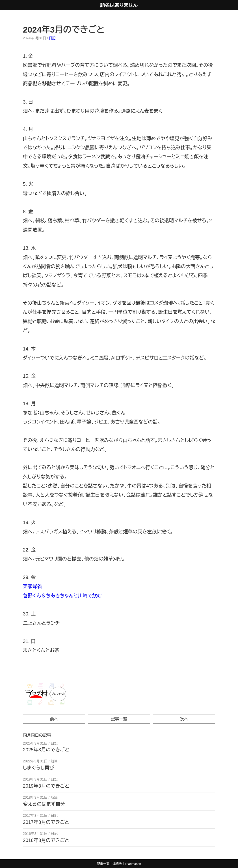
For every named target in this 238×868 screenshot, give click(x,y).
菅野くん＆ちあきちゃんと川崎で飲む (62, 596)
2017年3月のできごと (46, 822)
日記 (52, 38)
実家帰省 (33, 586)
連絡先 (117, 864)
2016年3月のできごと (46, 840)
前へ (54, 719)
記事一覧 (119, 719)
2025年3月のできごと (46, 750)
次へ (184, 719)
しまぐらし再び (39, 768)
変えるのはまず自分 (44, 804)
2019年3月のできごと (46, 786)
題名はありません (119, 5)
